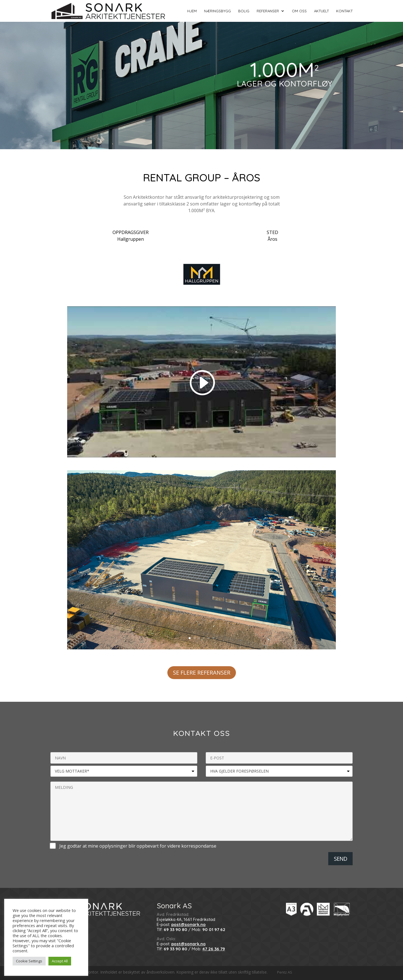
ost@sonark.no (190, 924)
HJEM (192, 11)
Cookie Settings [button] (29, 961)
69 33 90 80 (175, 929)
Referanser (268, 11)
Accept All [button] (60, 961)
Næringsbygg (217, 11)
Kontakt (344, 11)
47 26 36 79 (214, 949)
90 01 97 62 (214, 929)
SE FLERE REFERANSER (202, 673)
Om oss (299, 11)
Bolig (244, 11)
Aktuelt (321, 11)
